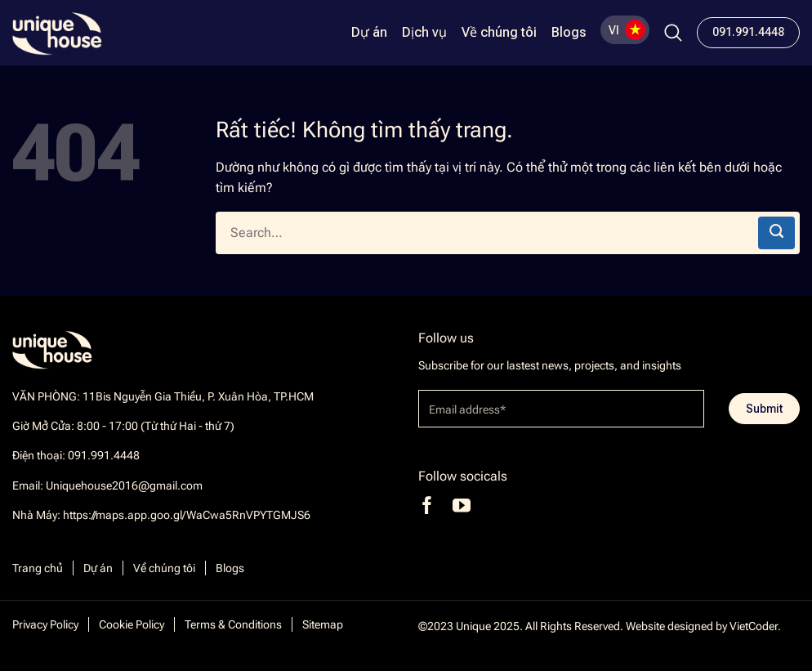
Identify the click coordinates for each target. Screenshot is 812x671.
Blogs (569, 33)
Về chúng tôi (499, 33)
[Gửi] (776, 233)
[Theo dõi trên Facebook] (427, 505)
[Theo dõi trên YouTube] (462, 505)
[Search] (673, 33)
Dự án (369, 33)
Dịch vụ (424, 33)
